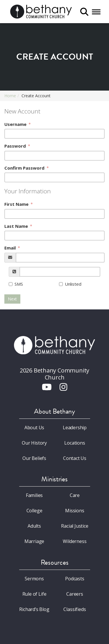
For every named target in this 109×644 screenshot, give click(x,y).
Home (10, 96)
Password (16, 146)
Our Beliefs (34, 458)
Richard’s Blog (34, 609)
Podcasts (75, 579)
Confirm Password (25, 168)
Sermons (34, 579)
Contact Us (75, 458)
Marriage (34, 541)
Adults (34, 526)
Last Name (17, 226)
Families (34, 495)
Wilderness (75, 541)
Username (16, 124)
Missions (75, 511)
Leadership (75, 428)
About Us (34, 428)
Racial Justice (75, 526)
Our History (34, 443)
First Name (17, 204)
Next (12, 299)
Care (75, 495)
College (34, 511)
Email (11, 248)
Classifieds (75, 609)
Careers (75, 594)
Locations (75, 443)
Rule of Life (34, 594)
